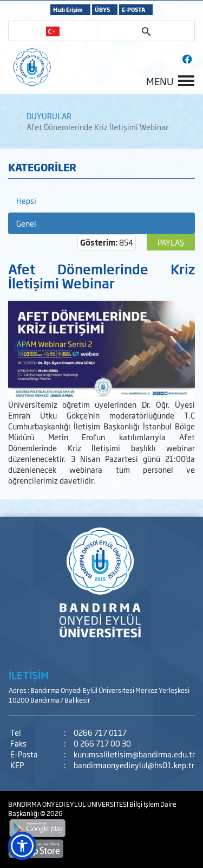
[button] (22, 846)
